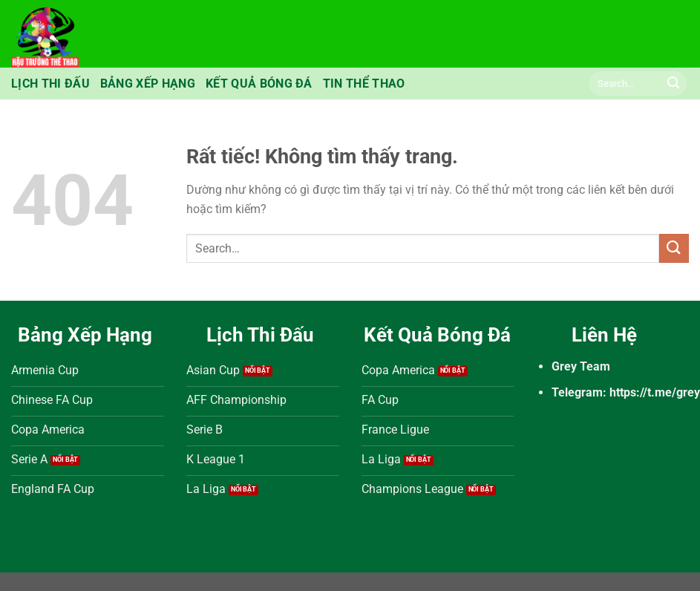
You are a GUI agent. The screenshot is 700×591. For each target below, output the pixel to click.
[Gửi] (673, 84)
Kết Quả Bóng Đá (259, 84)
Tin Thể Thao (364, 84)
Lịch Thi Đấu (50, 84)
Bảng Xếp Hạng (148, 84)
